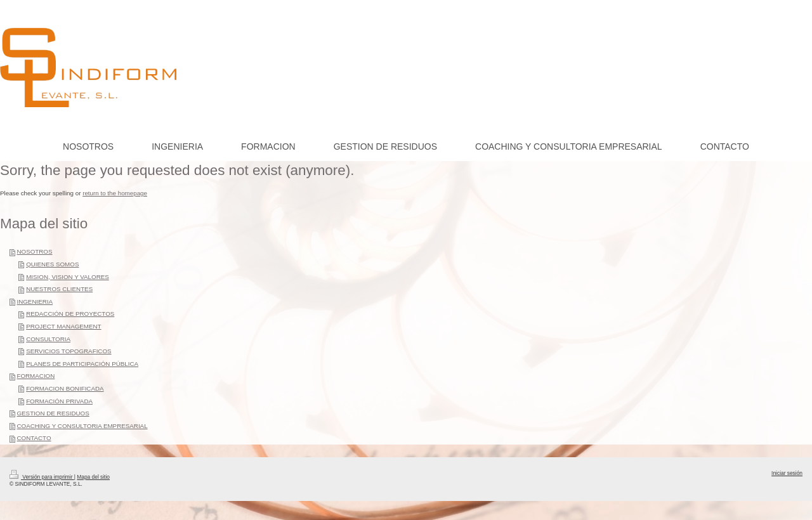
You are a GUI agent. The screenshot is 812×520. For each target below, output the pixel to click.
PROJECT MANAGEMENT (63, 326)
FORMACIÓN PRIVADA (59, 401)
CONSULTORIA (48, 339)
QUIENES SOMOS (52, 264)
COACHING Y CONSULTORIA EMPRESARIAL (82, 426)
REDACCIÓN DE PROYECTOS (70, 314)
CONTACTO (34, 438)
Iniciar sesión (787, 473)
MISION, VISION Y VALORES (68, 277)
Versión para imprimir (42, 477)
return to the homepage (115, 193)
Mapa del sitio (93, 477)
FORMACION (36, 376)
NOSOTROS (34, 251)
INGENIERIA (35, 302)
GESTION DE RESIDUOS (53, 413)
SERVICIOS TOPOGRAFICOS (69, 351)
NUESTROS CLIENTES (59, 289)
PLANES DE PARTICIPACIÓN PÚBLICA (82, 364)
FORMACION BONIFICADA (65, 388)
